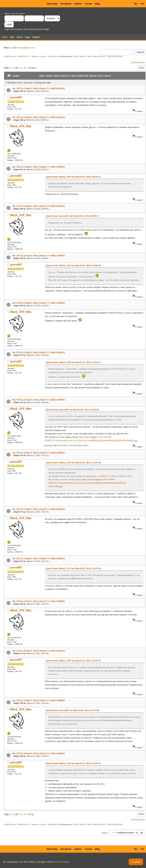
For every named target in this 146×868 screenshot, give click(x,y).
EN (142, 4)
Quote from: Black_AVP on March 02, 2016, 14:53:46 (73, 463)
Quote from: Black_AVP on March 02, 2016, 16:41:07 (73, 661)
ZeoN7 (76, 56)
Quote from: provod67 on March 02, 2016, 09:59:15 (72, 216)
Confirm (136, 862)
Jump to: (105, 833)
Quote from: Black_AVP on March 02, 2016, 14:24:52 (73, 362)
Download (66, 4)
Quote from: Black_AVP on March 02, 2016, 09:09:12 (73, 177)
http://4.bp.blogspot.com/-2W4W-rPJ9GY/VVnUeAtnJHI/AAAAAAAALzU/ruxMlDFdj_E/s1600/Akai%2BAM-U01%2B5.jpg (88, 483)
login (13, 14)
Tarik (82, 56)
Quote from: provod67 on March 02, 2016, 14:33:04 (72, 410)
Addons (78, 4)
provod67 (16, 97)
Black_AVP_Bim (21, 126)
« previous (135, 62)
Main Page (52, 4)
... (23, 68)
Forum (88, 4)
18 (25, 68)
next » (143, 62)
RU (136, 4)
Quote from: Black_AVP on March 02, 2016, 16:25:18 (73, 568)
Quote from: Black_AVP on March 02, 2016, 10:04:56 (73, 265)
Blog (97, 4)
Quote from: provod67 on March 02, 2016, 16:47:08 (72, 710)
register (21, 14)
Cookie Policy (62, 862)
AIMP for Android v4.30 (23, 48)
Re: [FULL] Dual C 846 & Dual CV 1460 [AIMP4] (39, 88)
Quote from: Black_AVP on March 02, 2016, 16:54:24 (73, 763)
